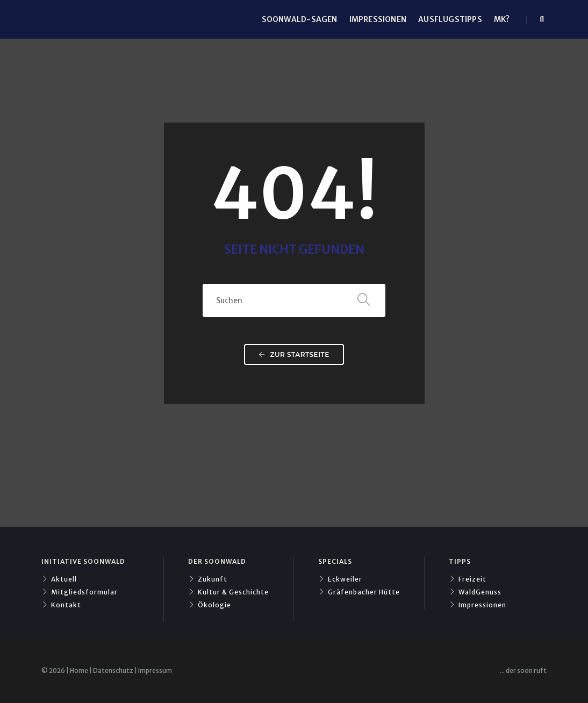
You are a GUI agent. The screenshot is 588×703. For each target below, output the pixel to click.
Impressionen (378, 19)
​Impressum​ (155, 670)
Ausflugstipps (450, 19)
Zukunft (208, 579)
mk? (502, 19)
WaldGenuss (475, 592)
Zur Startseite (294, 354)
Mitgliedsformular (80, 592)
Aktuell (59, 579)
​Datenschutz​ (113, 670)
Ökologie (210, 605)
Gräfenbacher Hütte (359, 592)
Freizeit (468, 579)
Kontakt (61, 605)
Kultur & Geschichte (228, 592)
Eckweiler (340, 579)
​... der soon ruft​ (523, 670)
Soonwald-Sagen (300, 19)
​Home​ (79, 670)
